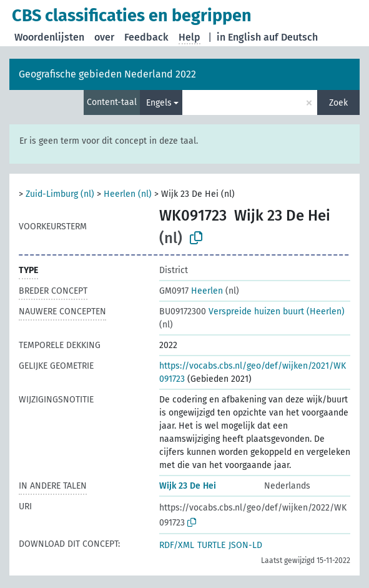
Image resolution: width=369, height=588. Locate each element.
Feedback (146, 37)
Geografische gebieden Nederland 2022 (107, 74)
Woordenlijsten (49, 37)
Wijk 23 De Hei (188, 486)
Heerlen (191, 291)
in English (239, 37)
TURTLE (211, 545)
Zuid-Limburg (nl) (60, 194)
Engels (159, 103)
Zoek (338, 103)
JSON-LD (245, 545)
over (104, 37)
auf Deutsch (291, 37)
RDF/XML (177, 545)
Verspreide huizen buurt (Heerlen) (252, 311)
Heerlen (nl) (128, 194)
